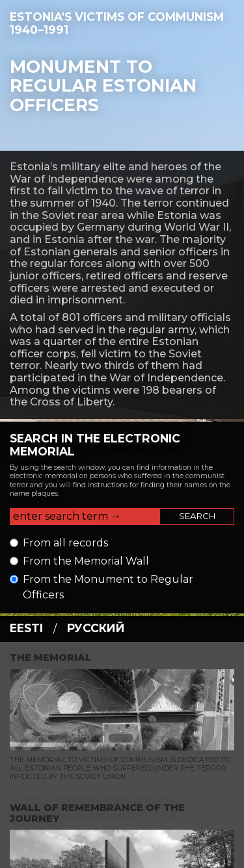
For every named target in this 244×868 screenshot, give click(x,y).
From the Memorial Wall (86, 561)
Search (197, 516)
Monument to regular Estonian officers (103, 86)
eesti (26, 628)
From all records (65, 543)
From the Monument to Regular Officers (108, 587)
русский (96, 628)
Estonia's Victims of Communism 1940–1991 (117, 23)
